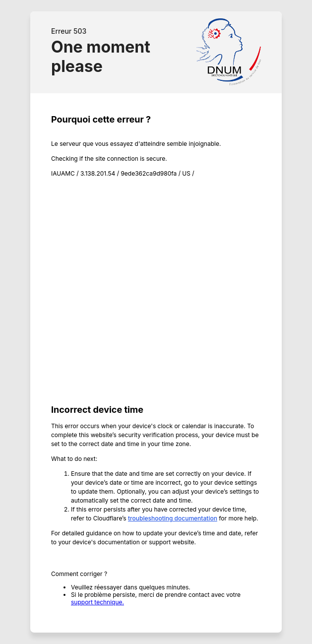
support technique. (97, 602)
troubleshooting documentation (173, 518)
